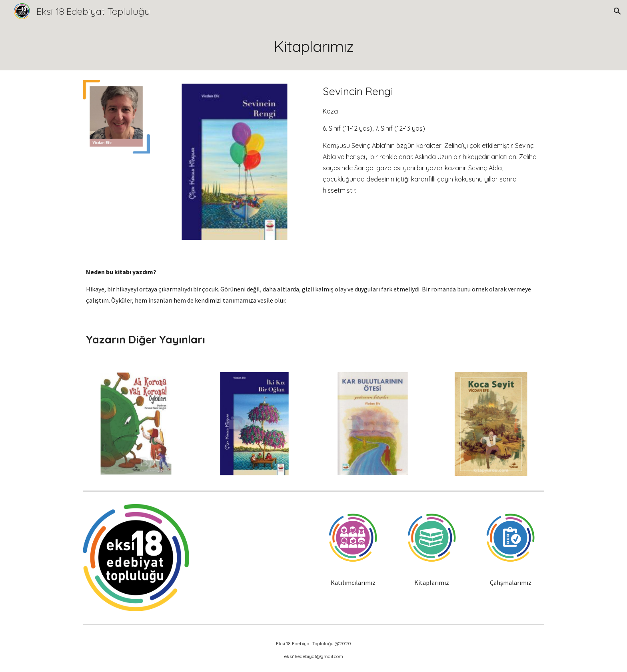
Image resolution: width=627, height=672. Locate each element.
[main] (313, 46)
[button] (617, 11)
